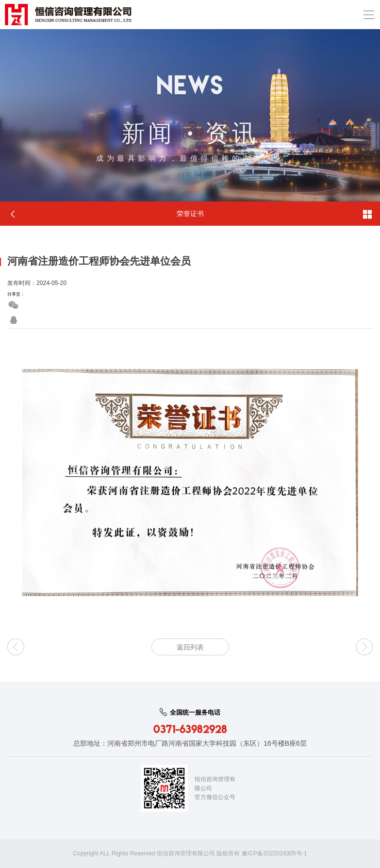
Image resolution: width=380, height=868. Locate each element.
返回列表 (190, 647)
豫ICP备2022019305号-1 (274, 853)
